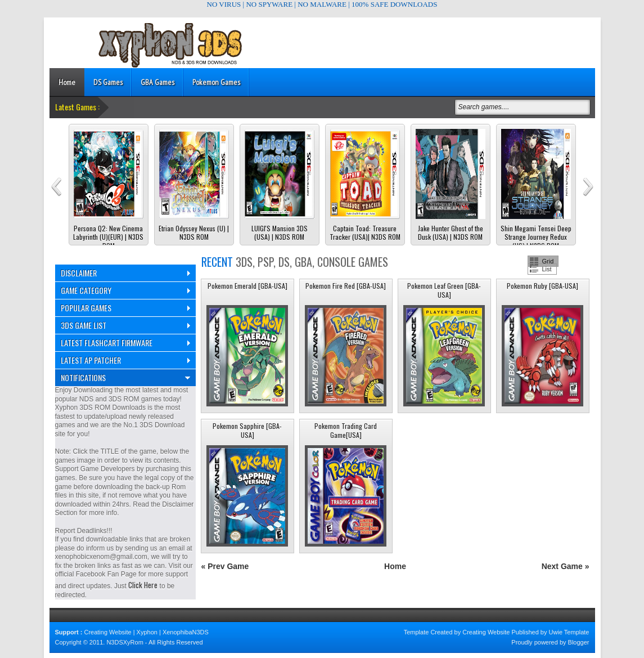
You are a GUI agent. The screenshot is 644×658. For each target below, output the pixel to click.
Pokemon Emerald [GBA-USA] (247, 286)
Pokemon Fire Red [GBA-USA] (346, 286)
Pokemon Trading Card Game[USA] (346, 430)
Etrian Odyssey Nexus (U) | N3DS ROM (194, 233)
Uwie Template (569, 632)
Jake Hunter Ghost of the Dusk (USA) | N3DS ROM (451, 233)
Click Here (143, 585)
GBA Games (157, 82)
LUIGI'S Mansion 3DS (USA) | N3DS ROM (280, 233)
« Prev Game (225, 566)
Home (67, 82)
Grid (548, 261)
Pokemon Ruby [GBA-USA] (542, 286)
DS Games (108, 82)
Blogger (579, 642)
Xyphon (147, 632)
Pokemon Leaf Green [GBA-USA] (444, 290)
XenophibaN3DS (186, 632)
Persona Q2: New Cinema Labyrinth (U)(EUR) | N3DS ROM (108, 237)
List (547, 269)
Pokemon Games (216, 82)
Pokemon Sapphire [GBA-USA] (247, 430)
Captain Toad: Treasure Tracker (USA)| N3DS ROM (365, 233)
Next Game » (566, 566)
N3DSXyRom (125, 642)
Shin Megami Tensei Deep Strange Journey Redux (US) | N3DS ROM (536, 237)
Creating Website (107, 632)
